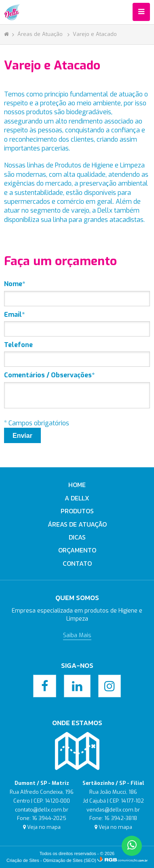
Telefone (18, 345)
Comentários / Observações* (49, 375)
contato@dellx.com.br (42, 810)
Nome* (15, 284)
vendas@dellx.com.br (113, 810)
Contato (77, 563)
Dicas (77, 537)
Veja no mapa (44, 827)
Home (77, 485)
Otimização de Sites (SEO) (70, 860)
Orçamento (77, 550)
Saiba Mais (77, 635)
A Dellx (77, 498)
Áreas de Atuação (41, 34)
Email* (14, 315)
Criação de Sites (23, 860)
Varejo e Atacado (95, 34)
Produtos (77, 511)
